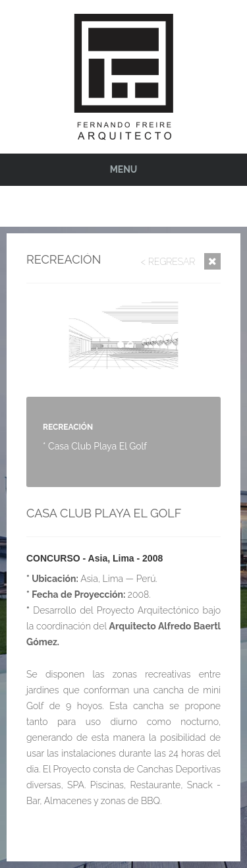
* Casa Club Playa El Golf (95, 446)
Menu (124, 169)
